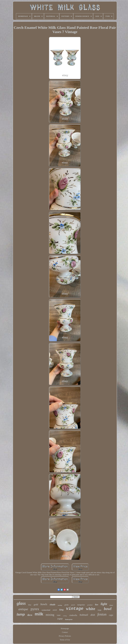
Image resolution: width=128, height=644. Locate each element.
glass (21, 603)
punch (73, 605)
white (91, 609)
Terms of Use (65, 640)
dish (93, 615)
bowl (108, 609)
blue (30, 605)
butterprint (69, 619)
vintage (75, 609)
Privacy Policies (65, 636)
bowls (44, 604)
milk (39, 614)
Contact (65, 632)
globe (67, 605)
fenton (102, 614)
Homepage (65, 628)
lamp (21, 614)
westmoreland (46, 610)
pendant (90, 605)
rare (60, 619)
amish (55, 610)
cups (111, 615)
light (104, 604)
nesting (60, 605)
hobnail (84, 615)
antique (23, 609)
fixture (111, 605)
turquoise (81, 605)
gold (36, 604)
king (61, 610)
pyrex (35, 609)
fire (97, 605)
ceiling (65, 616)
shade (52, 604)
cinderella (73, 615)
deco (30, 615)
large (99, 610)
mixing (50, 615)
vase (59, 615)
